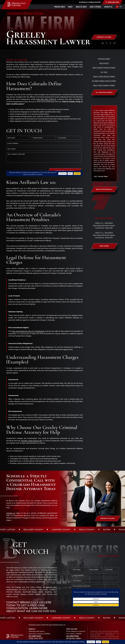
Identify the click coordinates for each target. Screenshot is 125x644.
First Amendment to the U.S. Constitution (28, 314)
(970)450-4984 (74, 621)
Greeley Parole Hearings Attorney (104, 85)
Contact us (11, 496)
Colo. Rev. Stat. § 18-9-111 (46, 99)
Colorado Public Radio (73, 174)
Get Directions (35, 619)
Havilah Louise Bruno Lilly (31, 424)
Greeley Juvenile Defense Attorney (104, 77)
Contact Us (108, 7)
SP (121, 7)
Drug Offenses (104, 63)
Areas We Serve (81, 7)
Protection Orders (104, 59)
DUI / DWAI (104, 72)
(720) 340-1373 (112, 2)
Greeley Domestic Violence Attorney (104, 68)
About (70, 7)
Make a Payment (95, 7)
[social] (103, 43)
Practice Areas (60, 7)
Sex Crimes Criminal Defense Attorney (104, 81)
